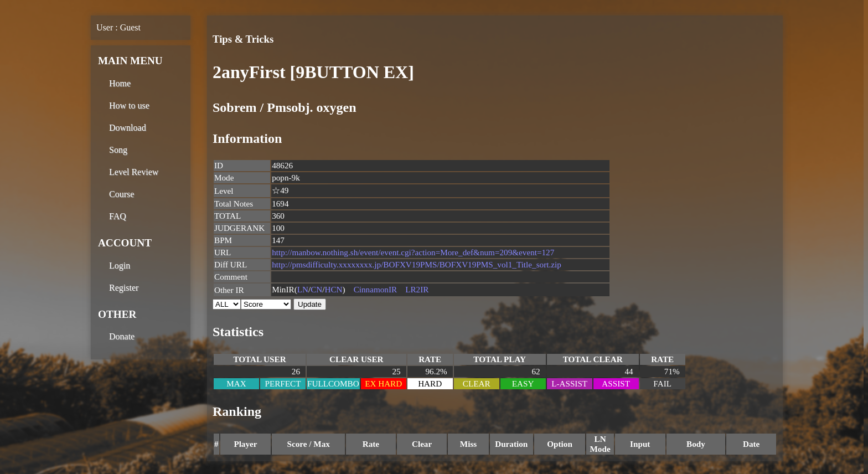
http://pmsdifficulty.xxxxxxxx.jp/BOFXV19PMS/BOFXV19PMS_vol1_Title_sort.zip (417, 264)
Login (120, 266)
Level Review (134, 172)
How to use (129, 105)
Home (120, 83)
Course (122, 194)
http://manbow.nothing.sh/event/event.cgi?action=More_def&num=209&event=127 (413, 252)
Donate (122, 336)
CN (316, 289)
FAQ (118, 216)
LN (303, 289)
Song (118, 150)
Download (128, 128)
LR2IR (417, 289)
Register (124, 288)
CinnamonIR (375, 289)
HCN (334, 289)
